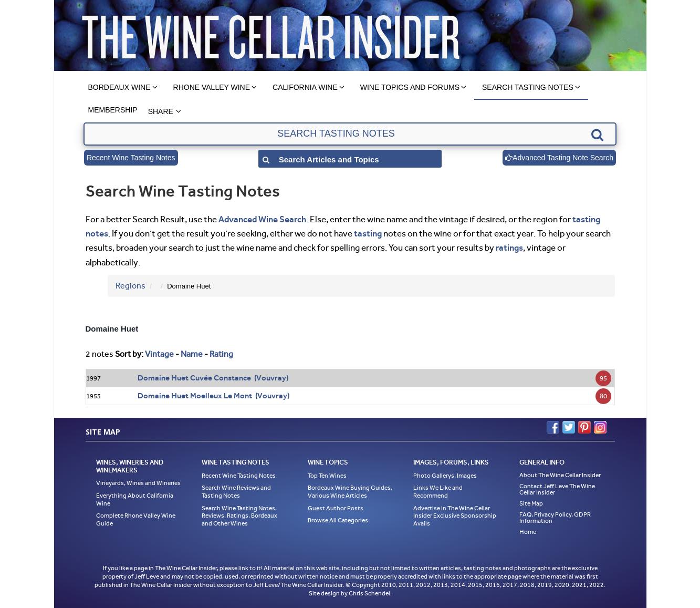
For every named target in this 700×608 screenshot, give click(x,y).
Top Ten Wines (327, 476)
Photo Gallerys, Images (445, 476)
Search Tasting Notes (528, 87)
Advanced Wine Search (262, 219)
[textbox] (350, 134)
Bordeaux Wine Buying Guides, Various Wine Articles (350, 492)
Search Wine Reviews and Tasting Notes (236, 492)
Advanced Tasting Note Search (559, 158)
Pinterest (584, 427)
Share (161, 111)
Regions (130, 286)
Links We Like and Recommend (438, 492)
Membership (113, 110)
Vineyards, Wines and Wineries (138, 483)
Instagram (600, 427)
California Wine (305, 87)
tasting (368, 233)
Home (528, 532)
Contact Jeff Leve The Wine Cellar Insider (557, 489)
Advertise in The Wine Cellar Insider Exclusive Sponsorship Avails (455, 516)
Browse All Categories (338, 520)
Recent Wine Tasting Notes (131, 158)
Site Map (531, 503)
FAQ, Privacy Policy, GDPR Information (555, 518)
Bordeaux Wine (119, 87)
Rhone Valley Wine (212, 87)
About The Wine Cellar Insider (560, 475)
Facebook (553, 427)
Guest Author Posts (336, 508)
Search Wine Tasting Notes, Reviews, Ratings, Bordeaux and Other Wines (239, 516)
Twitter (569, 427)
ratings (509, 248)
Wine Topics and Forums (410, 87)
